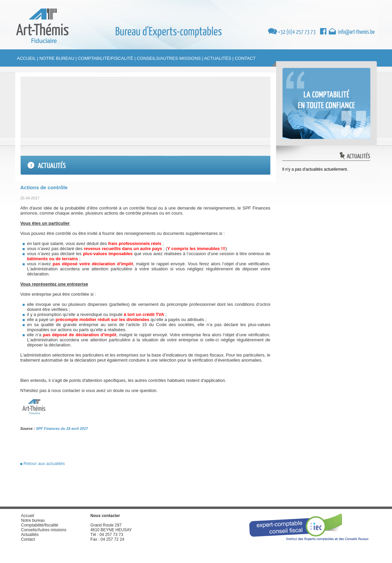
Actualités (218, 58)
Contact (245, 58)
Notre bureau (57, 58)
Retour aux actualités (43, 463)
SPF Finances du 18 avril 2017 (62, 429)
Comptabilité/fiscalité (105, 58)
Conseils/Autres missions (169, 58)
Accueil (26, 58)
